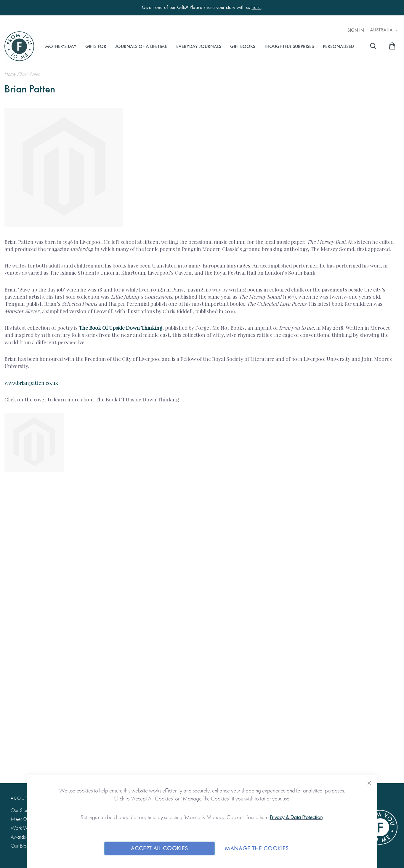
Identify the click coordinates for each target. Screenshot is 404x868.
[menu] (199, 47)
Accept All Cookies (159, 848)
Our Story (20, 810)
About (19, 798)
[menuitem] (61, 47)
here (256, 7)
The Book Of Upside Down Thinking (121, 327)
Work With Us (25, 828)
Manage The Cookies (257, 848)
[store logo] (19, 46)
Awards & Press (26, 837)
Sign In (356, 30)
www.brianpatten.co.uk (31, 383)
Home (11, 74)
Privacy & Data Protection (296, 817)
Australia (382, 30)
